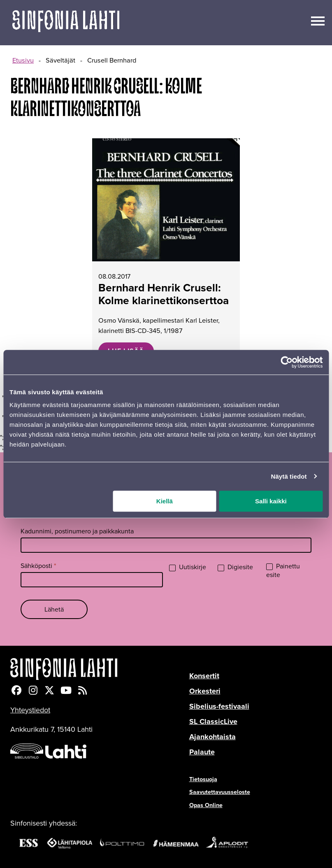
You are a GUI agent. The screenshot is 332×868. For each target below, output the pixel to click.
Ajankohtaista (212, 737)
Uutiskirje (188, 567)
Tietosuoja (203, 779)
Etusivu (23, 61)
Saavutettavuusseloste (220, 792)
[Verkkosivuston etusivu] (66, 23)
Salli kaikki (271, 501)
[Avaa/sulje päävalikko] (318, 20)
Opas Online (206, 805)
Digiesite (235, 567)
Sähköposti (38, 566)
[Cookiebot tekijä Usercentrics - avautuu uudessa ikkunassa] (287, 362)
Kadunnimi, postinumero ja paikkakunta (77, 531)
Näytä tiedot (289, 476)
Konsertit (204, 676)
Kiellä (165, 501)
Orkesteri (205, 691)
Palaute (202, 752)
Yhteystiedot (30, 710)
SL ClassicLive (213, 721)
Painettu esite (283, 571)
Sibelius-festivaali (219, 706)
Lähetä (54, 609)
